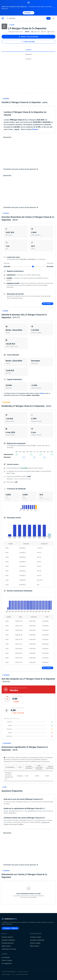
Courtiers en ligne (36, 937)
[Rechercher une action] (25, 18)
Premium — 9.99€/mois (10, 928)
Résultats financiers (8, 943)
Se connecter (6, 957)
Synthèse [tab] (28, 50)
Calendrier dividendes (8, 940)
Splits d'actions (6, 946)
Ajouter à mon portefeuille (28, 37)
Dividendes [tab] (28, 54)
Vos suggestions (7, 963)
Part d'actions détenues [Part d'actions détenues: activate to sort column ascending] (39, 767)
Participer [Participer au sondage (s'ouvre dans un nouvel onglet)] (28, 13)
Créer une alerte (28, 42)
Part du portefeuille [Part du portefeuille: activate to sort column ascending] (51, 767)
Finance (51, 32)
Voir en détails (48, 304)
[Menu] (54, 18)
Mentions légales (6, 974)
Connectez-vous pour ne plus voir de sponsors (20, 169)
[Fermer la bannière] (54, 8)
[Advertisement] (28, 76)
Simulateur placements (37, 940)
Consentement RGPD (22, 974)
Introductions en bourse (9, 949)
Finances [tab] (28, 59)
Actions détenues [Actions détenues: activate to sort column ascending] (29, 767)
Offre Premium (35, 946)
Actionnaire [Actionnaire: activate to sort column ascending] (10, 767)
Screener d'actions (7, 937)
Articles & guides (35, 943)
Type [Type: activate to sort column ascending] (20, 767)
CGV (13, 974)
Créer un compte (7, 960)
